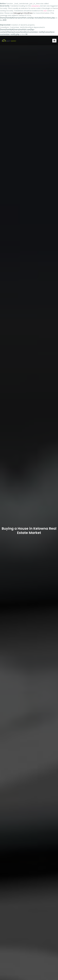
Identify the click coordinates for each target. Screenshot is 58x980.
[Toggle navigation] (54, 41)
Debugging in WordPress (23, 13)
